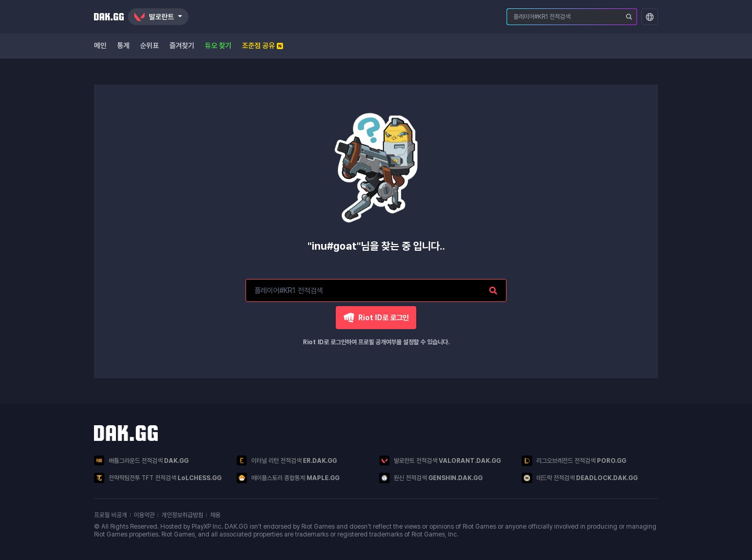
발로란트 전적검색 (440, 460)
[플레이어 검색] (629, 17)
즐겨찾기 (182, 45)
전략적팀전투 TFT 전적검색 (158, 478)
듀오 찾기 (218, 45)
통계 (123, 45)
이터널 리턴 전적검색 (287, 460)
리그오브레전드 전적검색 (574, 461)
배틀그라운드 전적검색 (141, 460)
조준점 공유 (262, 45)
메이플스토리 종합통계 (288, 478)
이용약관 (144, 515)
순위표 (149, 45)
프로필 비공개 (110, 515)
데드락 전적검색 (580, 478)
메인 (100, 45)
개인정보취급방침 (182, 515)
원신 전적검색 (431, 478)
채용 (215, 515)
